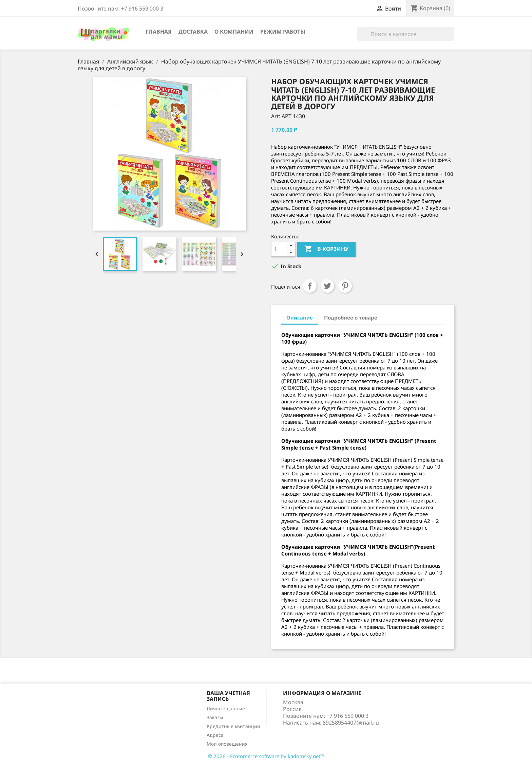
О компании (234, 32)
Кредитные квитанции (233, 726)
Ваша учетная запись (228, 696)
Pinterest (345, 286)
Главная (159, 32)
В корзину (326, 249)
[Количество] (279, 249)
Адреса (215, 735)
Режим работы (283, 32)
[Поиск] (406, 34)
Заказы (215, 717)
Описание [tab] (300, 317)
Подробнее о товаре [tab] (351, 317)
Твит (327, 286)
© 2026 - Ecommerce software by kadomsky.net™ (266, 756)
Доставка (193, 32)
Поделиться (310, 286)
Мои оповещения (227, 744)
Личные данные (226, 708)
